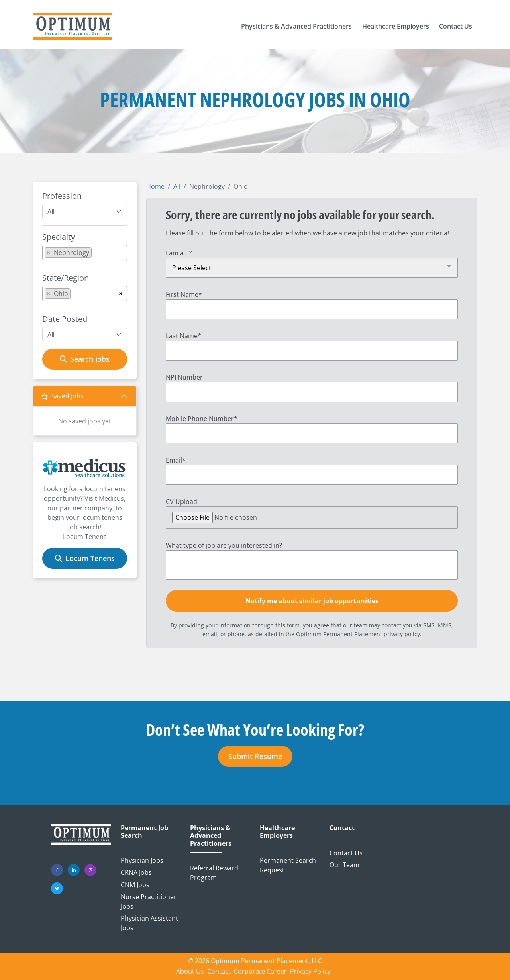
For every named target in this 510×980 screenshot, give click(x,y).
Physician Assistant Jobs (149, 923)
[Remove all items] (121, 292)
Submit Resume (255, 756)
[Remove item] (49, 253)
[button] (296, 26)
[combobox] (85, 253)
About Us (190, 971)
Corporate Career (260, 971)
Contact (342, 828)
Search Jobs (85, 359)
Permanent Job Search (144, 832)
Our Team (344, 865)
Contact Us (346, 853)
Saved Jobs (62, 396)
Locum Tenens (85, 558)
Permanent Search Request (288, 865)
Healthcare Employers (277, 832)
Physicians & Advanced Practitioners (211, 836)
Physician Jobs (142, 860)
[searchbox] (96, 254)
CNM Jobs (135, 885)
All (177, 186)
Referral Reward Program (214, 873)
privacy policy (402, 634)
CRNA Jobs (136, 872)
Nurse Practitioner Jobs (149, 902)
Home (155, 186)
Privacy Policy (310, 971)
